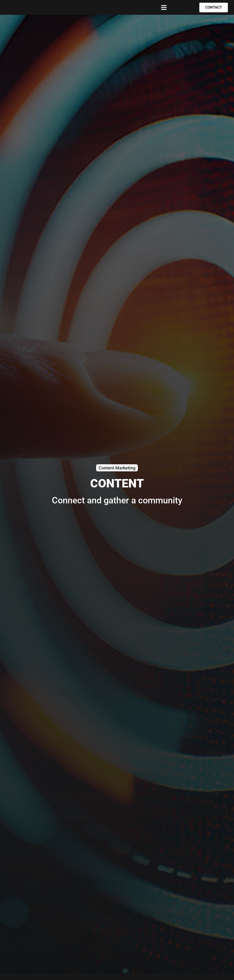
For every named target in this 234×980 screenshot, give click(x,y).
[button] (164, 7)
